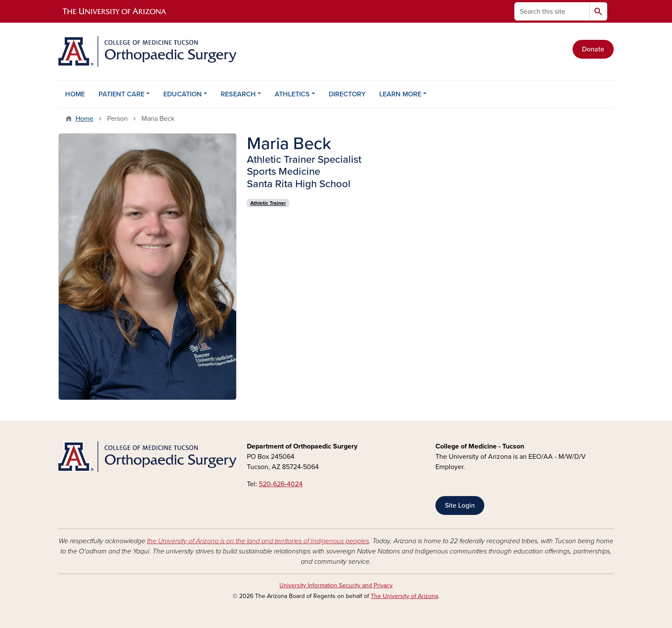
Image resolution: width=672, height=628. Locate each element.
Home (84, 119)
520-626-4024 (281, 484)
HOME (75, 94)
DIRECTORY (347, 94)
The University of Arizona (404, 596)
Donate (593, 49)
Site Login (460, 505)
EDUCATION (183, 94)
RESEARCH (238, 94)
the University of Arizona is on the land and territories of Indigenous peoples (258, 541)
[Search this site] (552, 11)
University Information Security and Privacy (336, 585)
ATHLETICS (292, 94)
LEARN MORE (400, 94)
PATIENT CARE (121, 94)
